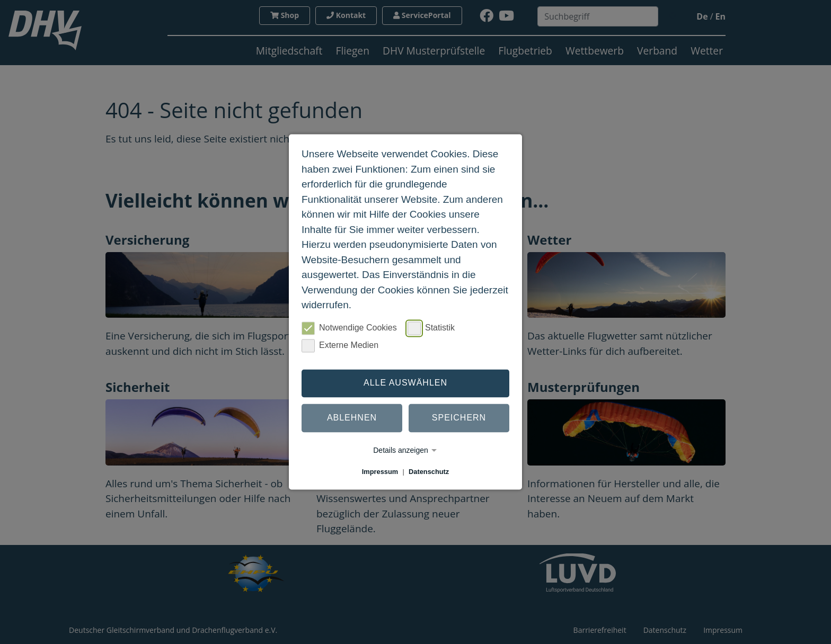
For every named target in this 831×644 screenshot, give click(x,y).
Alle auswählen (405, 383)
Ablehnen (352, 418)
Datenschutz (429, 472)
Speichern (459, 418)
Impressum (380, 472)
